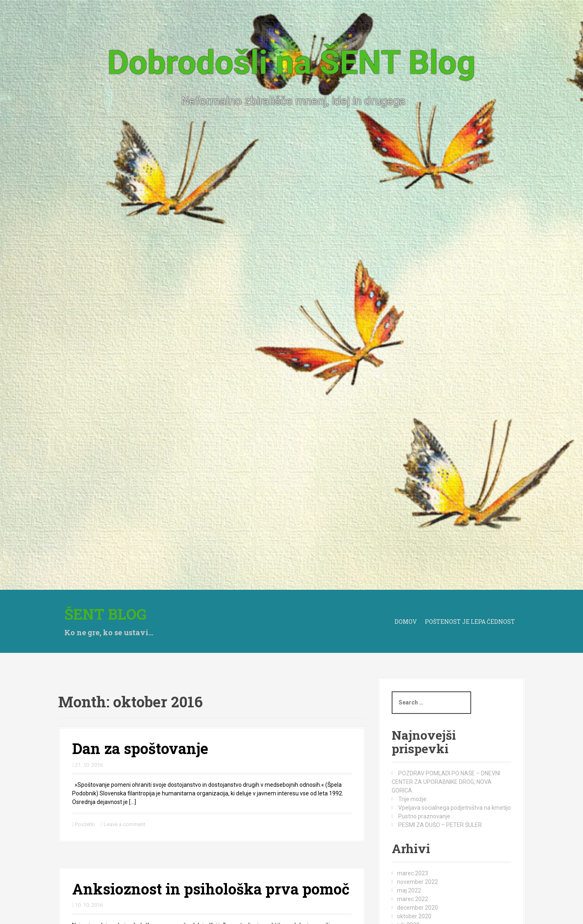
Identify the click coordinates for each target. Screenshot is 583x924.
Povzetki (85, 824)
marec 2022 (413, 899)
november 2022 (417, 882)
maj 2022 (409, 890)
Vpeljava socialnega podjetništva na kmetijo (455, 808)
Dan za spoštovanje (140, 748)
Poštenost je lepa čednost (470, 622)
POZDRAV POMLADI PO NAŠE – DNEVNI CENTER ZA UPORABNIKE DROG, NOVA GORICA (446, 782)
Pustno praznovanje (424, 816)
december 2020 (417, 908)
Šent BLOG (105, 614)
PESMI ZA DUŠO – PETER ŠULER (440, 825)
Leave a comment (125, 824)
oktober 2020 (414, 916)
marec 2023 (413, 873)
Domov (406, 622)
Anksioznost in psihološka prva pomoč (211, 889)
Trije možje (412, 799)
